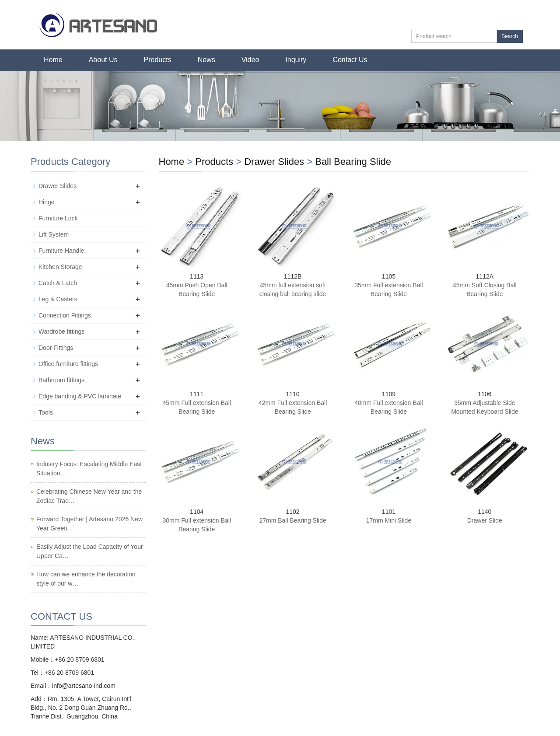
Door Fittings (56, 348)
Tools (46, 412)
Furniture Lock (58, 218)
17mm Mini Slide (389, 520)
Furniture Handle (61, 251)
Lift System (54, 234)
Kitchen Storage (60, 267)
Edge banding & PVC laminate (80, 396)
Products (158, 60)
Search (510, 36)
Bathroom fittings (61, 380)
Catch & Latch (58, 283)
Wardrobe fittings (61, 331)
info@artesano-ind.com (84, 686)
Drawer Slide (485, 520)
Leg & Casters (58, 299)
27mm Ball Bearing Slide (292, 520)
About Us (103, 60)
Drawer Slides (274, 162)
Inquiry (296, 60)
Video (250, 60)
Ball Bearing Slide (353, 162)
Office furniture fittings (68, 364)
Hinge (47, 202)
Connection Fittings (65, 315)
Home (53, 60)
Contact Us (350, 60)
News (206, 60)
